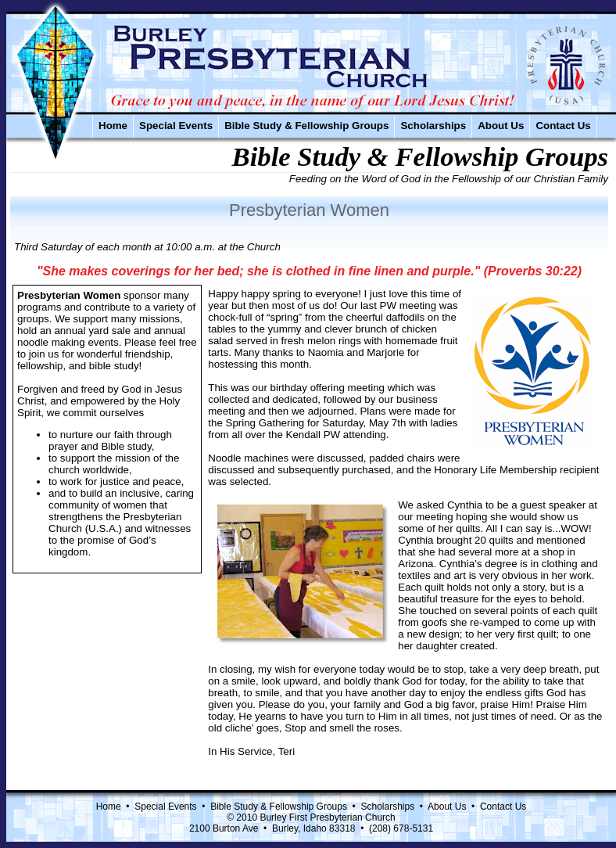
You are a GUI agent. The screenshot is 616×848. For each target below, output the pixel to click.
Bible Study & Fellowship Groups (306, 126)
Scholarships (433, 126)
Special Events (176, 126)
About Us (501, 126)
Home (113, 126)
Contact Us (563, 126)
